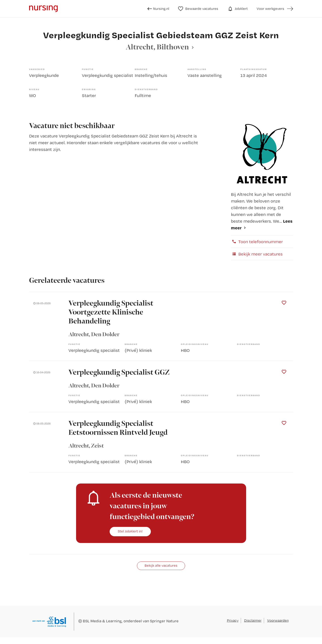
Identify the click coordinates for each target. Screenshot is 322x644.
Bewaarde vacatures (198, 9)
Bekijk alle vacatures (161, 565)
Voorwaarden (278, 620)
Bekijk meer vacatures (257, 254)
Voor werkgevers (270, 9)
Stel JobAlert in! (130, 531)
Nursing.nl (158, 9)
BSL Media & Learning (102, 621)
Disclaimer (253, 620)
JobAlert (237, 9)
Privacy (233, 620)
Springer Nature (164, 621)
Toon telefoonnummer (257, 242)
